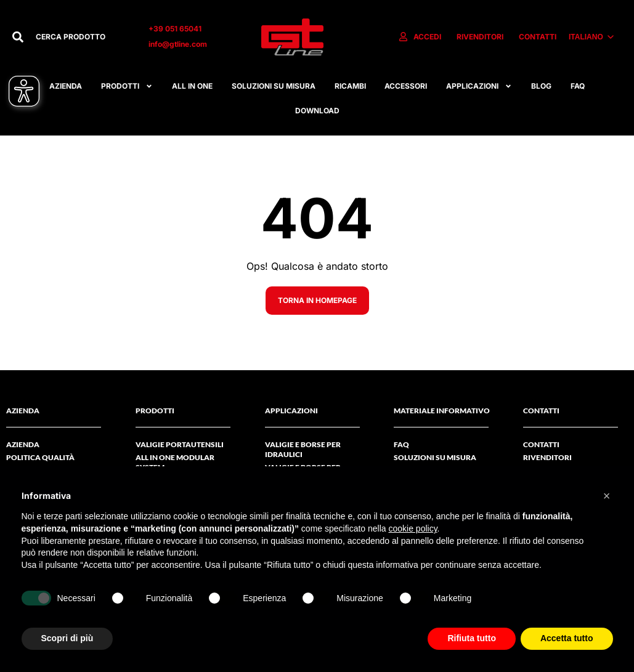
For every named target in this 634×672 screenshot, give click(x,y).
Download (317, 111)
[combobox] (80, 37)
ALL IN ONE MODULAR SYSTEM (175, 462)
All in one (192, 86)
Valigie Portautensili (180, 444)
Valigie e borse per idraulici (303, 449)
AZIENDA (23, 444)
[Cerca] (18, 37)
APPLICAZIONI (479, 86)
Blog (541, 86)
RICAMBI (350, 86)
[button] (607, 496)
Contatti (541, 444)
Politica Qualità (40, 457)
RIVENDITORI (547, 457)
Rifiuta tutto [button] (472, 638)
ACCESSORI (406, 86)
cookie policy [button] (413, 528)
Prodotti (127, 86)
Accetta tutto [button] (567, 638)
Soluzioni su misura (274, 86)
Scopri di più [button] (67, 638)
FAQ (578, 86)
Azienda (66, 86)
